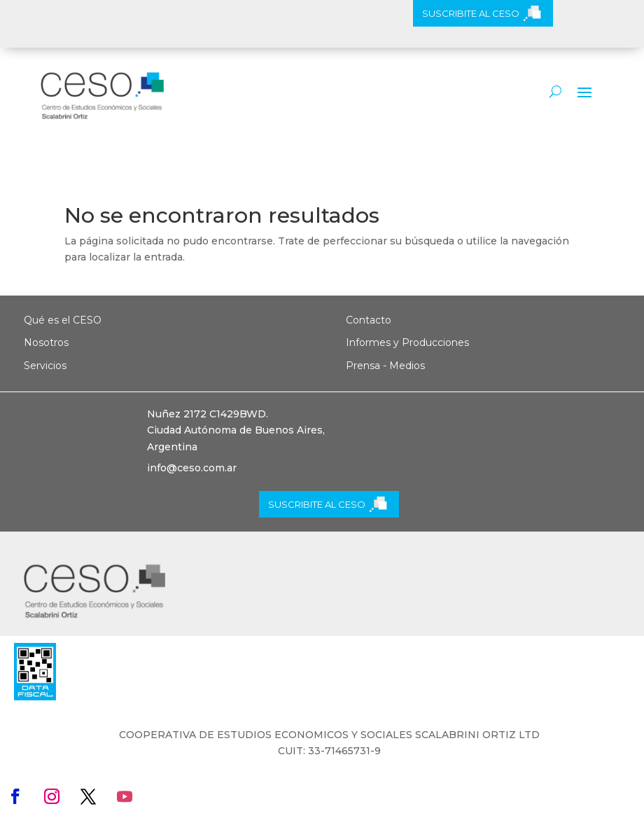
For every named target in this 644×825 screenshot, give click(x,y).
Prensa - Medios (385, 366)
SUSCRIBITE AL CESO (471, 13)
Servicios (45, 366)
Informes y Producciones (407, 342)
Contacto (369, 320)
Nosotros (46, 342)
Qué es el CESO (63, 320)
